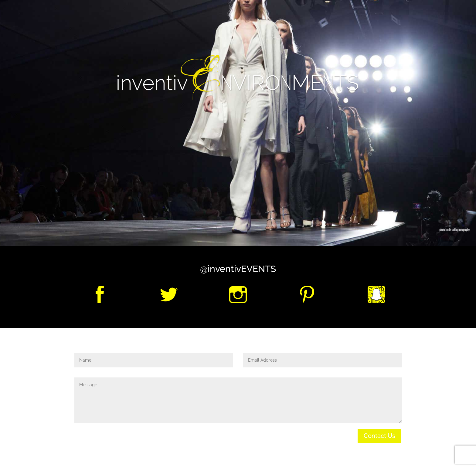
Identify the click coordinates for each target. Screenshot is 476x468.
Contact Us (379, 436)
